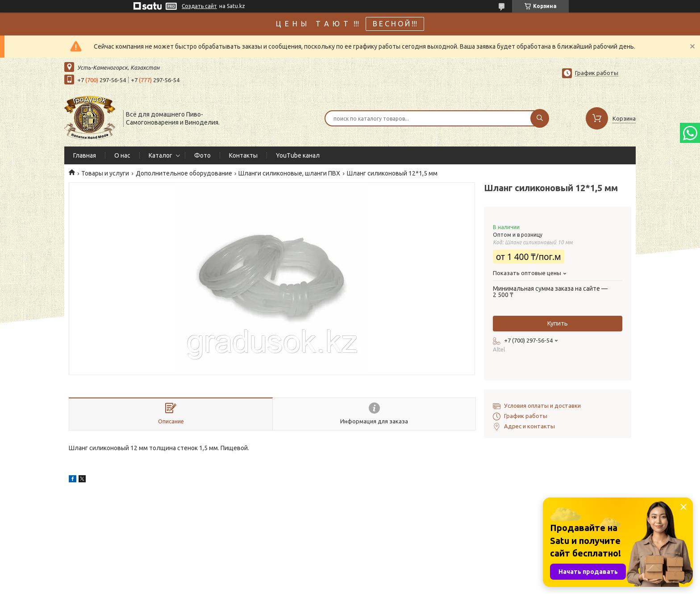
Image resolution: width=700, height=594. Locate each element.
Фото (202, 155)
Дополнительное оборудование (184, 173)
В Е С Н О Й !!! (395, 24)
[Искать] (540, 118)
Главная (85, 155)
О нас (122, 155)
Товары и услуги (105, 173)
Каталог (160, 155)
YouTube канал (298, 155)
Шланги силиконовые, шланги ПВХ (289, 173)
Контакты (243, 155)
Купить (558, 323)
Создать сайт (199, 6)
